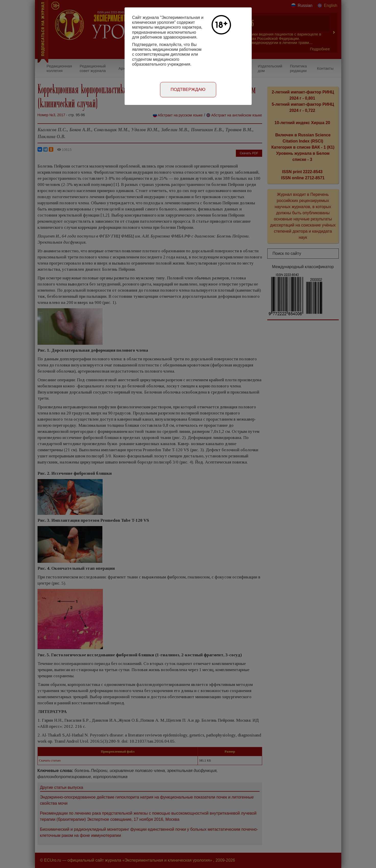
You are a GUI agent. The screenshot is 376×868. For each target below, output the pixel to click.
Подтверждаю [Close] (188, 90)
